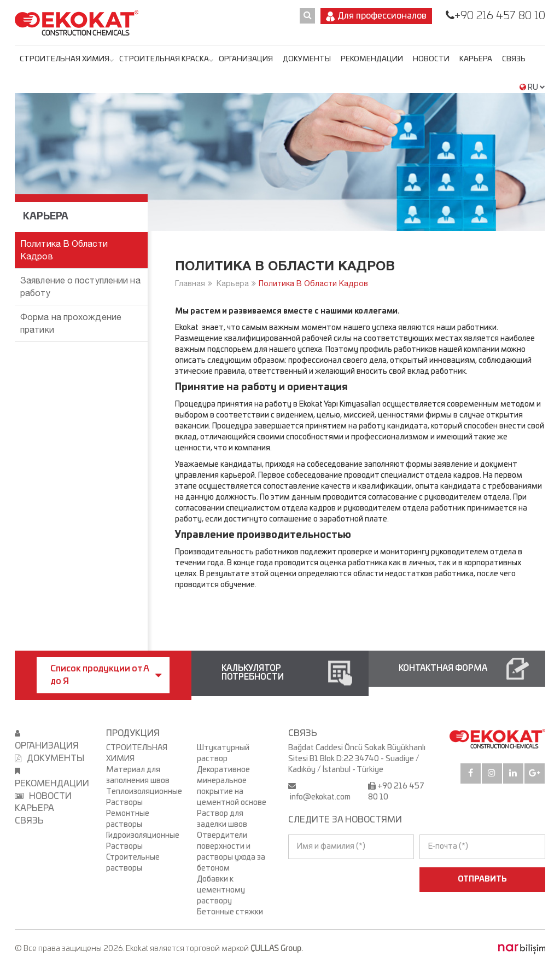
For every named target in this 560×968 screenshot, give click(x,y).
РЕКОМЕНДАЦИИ (372, 59)
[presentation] (336, 879)
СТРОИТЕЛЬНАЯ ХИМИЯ (65, 59)
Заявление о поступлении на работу (80, 286)
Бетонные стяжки (230, 912)
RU (532, 88)
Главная (190, 283)
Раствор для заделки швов (222, 819)
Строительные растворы (133, 863)
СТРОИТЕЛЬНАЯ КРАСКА (164, 59)
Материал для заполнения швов (138, 775)
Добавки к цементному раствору (221, 890)
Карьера (476, 59)
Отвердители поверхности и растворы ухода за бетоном (231, 852)
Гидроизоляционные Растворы (143, 841)
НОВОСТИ (431, 59)
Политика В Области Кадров (313, 283)
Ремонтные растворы (128, 819)
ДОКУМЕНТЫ (307, 59)
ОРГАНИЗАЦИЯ (246, 59)
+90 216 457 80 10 (500, 16)
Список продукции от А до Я (106, 675)
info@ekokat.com (320, 797)
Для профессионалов (376, 16)
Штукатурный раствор (223, 753)
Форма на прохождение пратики (71, 323)
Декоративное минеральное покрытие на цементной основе (232, 786)
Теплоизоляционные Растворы (144, 797)
